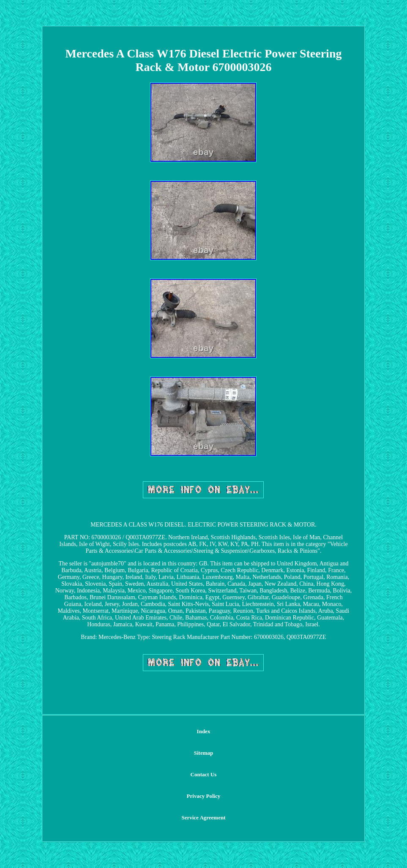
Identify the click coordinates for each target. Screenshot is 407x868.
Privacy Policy (204, 796)
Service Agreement (203, 818)
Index (204, 731)
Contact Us (204, 774)
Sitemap (204, 753)
